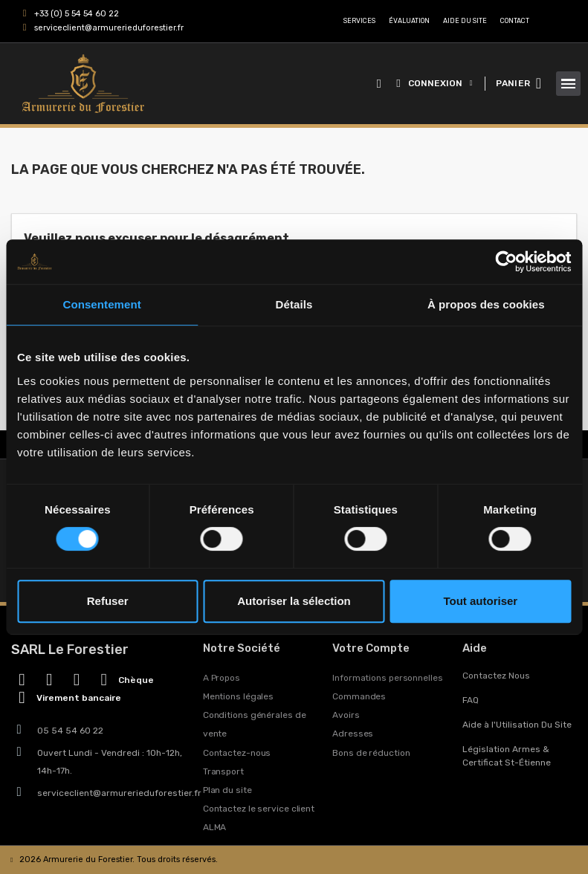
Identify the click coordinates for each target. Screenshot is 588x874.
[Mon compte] (434, 83)
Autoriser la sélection (294, 601)
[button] (379, 84)
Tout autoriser (480, 601)
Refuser (108, 601)
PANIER (513, 83)
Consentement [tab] (101, 304)
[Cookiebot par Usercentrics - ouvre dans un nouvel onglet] (506, 262)
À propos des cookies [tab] (486, 304)
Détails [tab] (294, 304)
